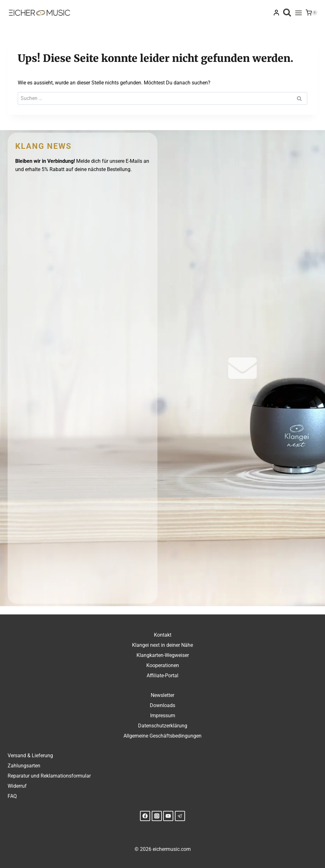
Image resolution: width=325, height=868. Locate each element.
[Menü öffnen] (298, 13)
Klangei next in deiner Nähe (162, 645)
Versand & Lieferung (30, 755)
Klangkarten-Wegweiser (163, 655)
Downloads (162, 705)
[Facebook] (145, 816)
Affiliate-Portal (162, 676)
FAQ (12, 796)
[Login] (276, 13)
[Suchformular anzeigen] (287, 13)
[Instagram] (157, 816)
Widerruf (17, 786)
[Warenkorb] (312, 13)
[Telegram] (180, 816)
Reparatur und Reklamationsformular (49, 776)
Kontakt (163, 635)
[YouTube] (168, 816)
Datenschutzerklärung (163, 726)
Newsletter (162, 695)
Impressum (163, 716)
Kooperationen (163, 665)
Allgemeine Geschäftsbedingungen (162, 736)
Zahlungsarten (24, 766)
